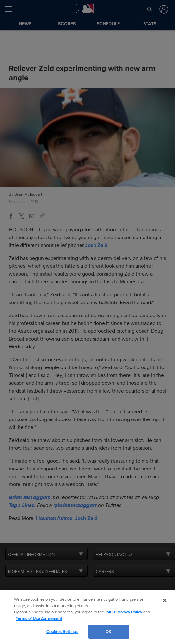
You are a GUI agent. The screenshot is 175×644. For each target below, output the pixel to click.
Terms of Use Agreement (39, 619)
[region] (87, 617)
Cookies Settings (62, 632)
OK (108, 632)
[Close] (165, 600)
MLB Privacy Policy (124, 612)
